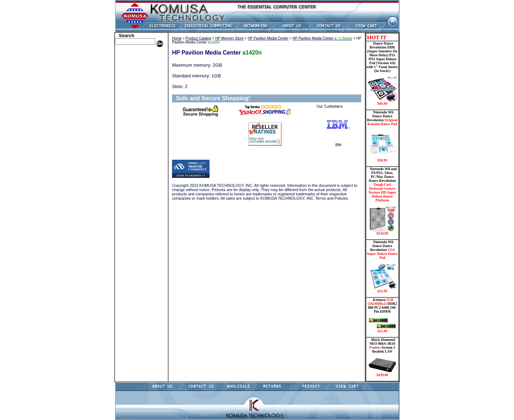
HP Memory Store (133, 65)
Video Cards (128, 140)
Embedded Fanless (134, 103)
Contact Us (127, 183)
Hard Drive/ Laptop (135, 92)
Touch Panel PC (131, 135)
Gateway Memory (133, 167)
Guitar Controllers (134, 172)
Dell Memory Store (134, 60)
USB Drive (127, 162)
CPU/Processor (131, 76)
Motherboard (129, 124)
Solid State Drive (132, 156)
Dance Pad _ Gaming (136, 81)
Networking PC (131, 129)
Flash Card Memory (135, 108)
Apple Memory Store (136, 55)
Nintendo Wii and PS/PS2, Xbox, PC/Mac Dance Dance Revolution (382, 201)
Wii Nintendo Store (134, 145)
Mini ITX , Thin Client (138, 119)
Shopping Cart (130, 178)
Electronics (127, 97)
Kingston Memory (133, 71)
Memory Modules (133, 113)
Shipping (125, 151)
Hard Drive (127, 87)
